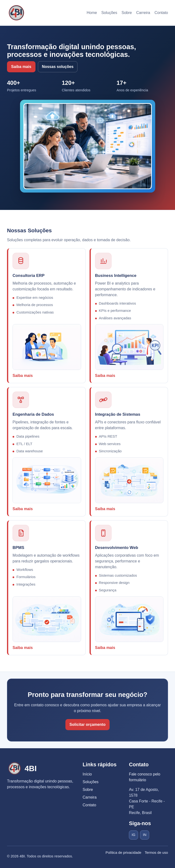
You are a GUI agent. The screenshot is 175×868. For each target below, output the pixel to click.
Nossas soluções (58, 67)
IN (145, 835)
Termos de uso (156, 853)
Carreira (143, 13)
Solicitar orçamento (87, 724)
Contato (161, 13)
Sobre (127, 13)
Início (87, 774)
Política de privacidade (123, 853)
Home (92, 13)
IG (134, 835)
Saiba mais (21, 67)
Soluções (109, 13)
